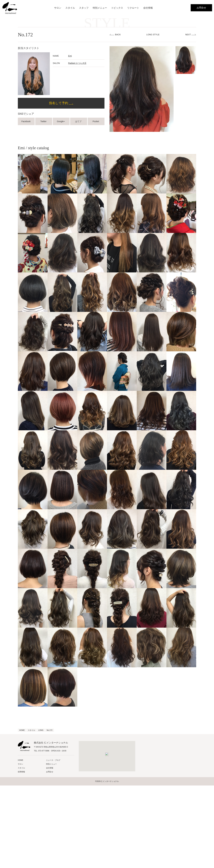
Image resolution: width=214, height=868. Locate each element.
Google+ (61, 121)
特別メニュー (100, 8)
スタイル (70, 8)
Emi (70, 56)
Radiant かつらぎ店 (77, 63)
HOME (21, 760)
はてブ (79, 121)
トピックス (117, 8)
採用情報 (21, 772)
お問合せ (201, 8)
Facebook (26, 121)
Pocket (96, 121)
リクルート (133, 8)
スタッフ (84, 8)
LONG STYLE (153, 35)
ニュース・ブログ (53, 760)
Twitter (44, 121)
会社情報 (148, 8)
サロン (58, 8)
